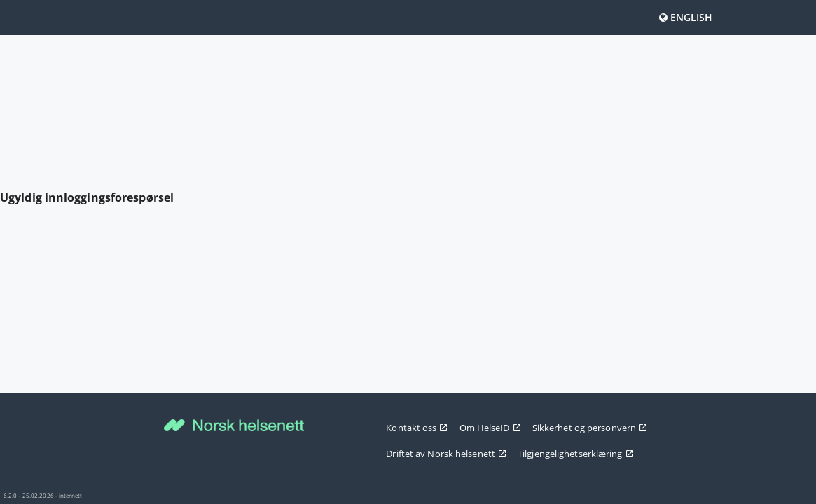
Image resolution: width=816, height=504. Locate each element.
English (686, 17)
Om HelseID (490, 428)
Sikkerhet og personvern (590, 428)
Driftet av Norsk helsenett (446, 454)
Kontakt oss (417, 428)
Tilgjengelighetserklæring (576, 454)
